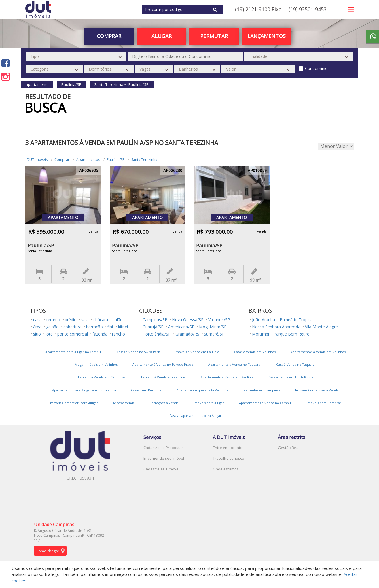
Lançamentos (267, 36)
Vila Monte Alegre (321, 327)
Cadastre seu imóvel (161, 469)
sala (85, 320)
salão (118, 320)
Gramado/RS (187, 334)
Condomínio (316, 68)
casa (37, 320)
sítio (37, 334)
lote (49, 334)
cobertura (72, 327)
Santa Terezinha (144, 160)
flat (110, 327)
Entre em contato (228, 448)
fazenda (100, 334)
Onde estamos (226, 469)
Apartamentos (88, 160)
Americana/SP (181, 327)
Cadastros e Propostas (164, 448)
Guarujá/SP (153, 327)
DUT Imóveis (37, 160)
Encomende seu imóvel (164, 458)
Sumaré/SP (214, 334)
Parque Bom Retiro (292, 334)
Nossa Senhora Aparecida (276, 327)
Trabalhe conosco (229, 458)
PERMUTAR (214, 36)
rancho (119, 334)
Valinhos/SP (219, 320)
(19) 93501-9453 (308, 9)
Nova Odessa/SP (188, 320)
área (37, 327)
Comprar (109, 36)
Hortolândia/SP (157, 334)
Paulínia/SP (116, 160)
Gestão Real (289, 448)
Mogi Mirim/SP (213, 327)
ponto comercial (73, 334)
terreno (53, 320)
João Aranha (264, 320)
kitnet (123, 327)
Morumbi (260, 334)
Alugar (162, 36)
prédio (71, 320)
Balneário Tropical (297, 320)
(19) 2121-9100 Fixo (258, 9)
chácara (101, 320)
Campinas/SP (155, 320)
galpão (52, 327)
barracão (94, 327)
